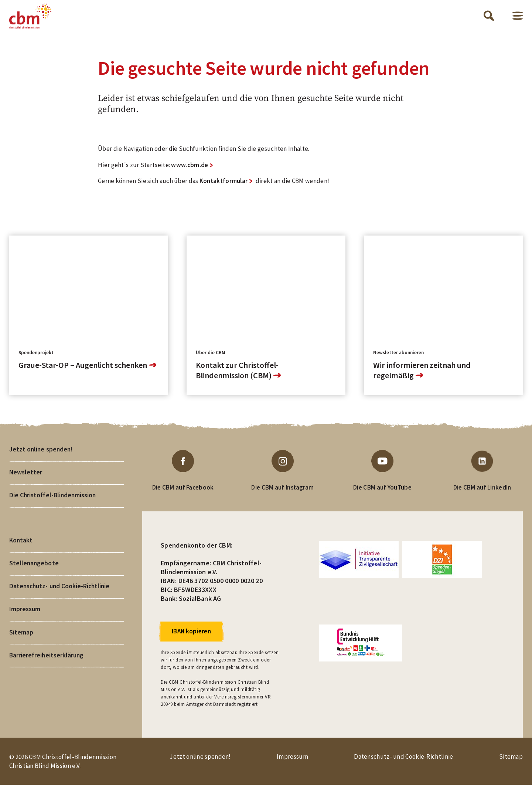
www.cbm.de (190, 172)
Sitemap (21, 644)
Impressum (25, 621)
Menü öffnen (518, 19)
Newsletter (26, 480)
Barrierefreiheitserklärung (47, 668)
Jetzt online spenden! (41, 456)
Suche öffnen (489, 19)
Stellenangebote (34, 573)
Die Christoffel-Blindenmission (53, 504)
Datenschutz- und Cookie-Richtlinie (60, 597)
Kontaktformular (224, 188)
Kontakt (21, 550)
